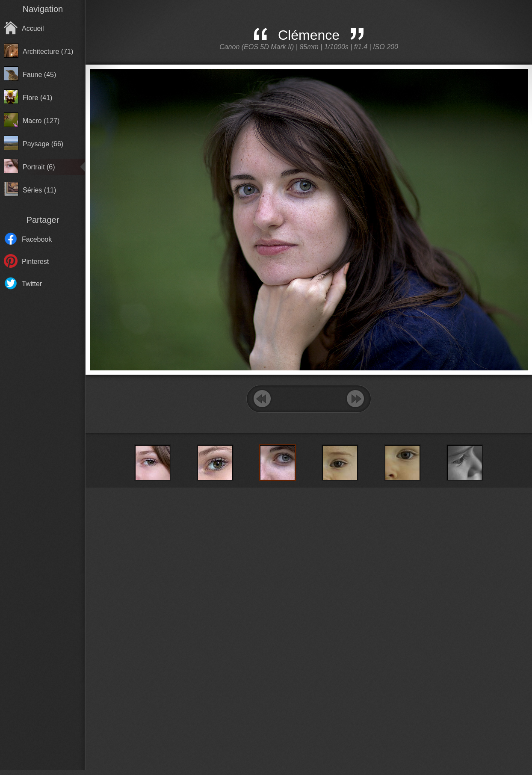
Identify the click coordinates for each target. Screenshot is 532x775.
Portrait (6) (39, 167)
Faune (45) (39, 75)
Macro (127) (41, 121)
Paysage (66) (43, 144)
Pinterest (35, 262)
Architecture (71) (48, 52)
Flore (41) (37, 98)
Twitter (32, 284)
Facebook (37, 239)
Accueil (33, 28)
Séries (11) (39, 190)
